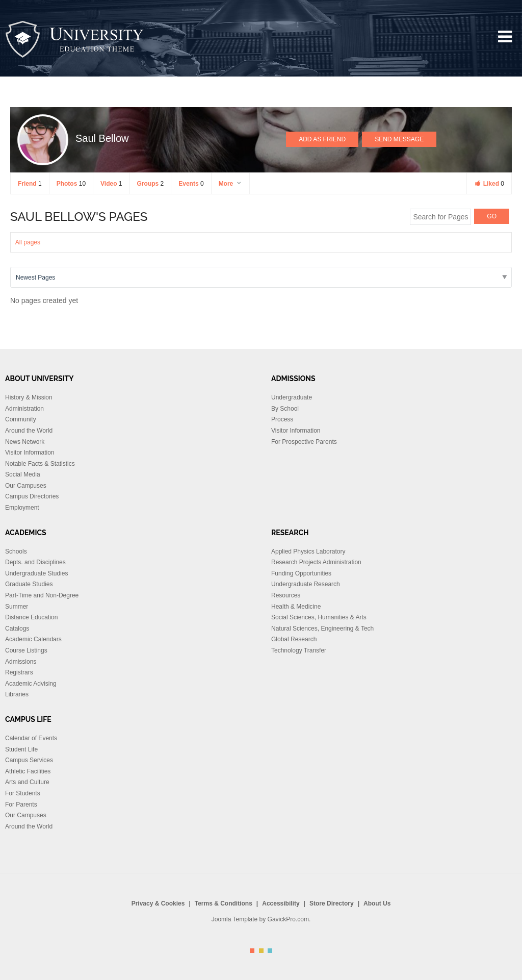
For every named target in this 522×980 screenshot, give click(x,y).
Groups (151, 184)
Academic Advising (31, 684)
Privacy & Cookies (158, 903)
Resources (286, 595)
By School (285, 409)
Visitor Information (30, 453)
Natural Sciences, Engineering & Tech (322, 629)
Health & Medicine (296, 607)
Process (282, 419)
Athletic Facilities (28, 771)
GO (492, 216)
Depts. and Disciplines (35, 562)
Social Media (23, 474)
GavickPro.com (288, 919)
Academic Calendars (33, 639)
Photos (71, 184)
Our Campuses (26, 486)
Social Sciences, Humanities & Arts (319, 617)
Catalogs (17, 629)
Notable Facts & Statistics (40, 464)
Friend (30, 184)
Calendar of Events (31, 738)
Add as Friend (322, 139)
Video (111, 184)
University (75, 40)
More (230, 184)
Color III (270, 951)
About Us (377, 903)
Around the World (29, 431)
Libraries (17, 694)
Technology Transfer (299, 650)
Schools (16, 551)
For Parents (21, 805)
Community (21, 419)
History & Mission (29, 397)
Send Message (399, 139)
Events (191, 184)
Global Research (294, 639)
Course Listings (26, 650)
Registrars (19, 672)
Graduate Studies (29, 584)
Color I (252, 951)
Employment (22, 508)
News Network (25, 442)
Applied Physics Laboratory (308, 551)
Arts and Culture (27, 782)
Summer (17, 607)
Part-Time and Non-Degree (42, 595)
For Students (23, 793)
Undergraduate (292, 397)
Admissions (21, 662)
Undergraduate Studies (36, 573)
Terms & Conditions (224, 903)
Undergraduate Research (306, 584)
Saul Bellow (102, 138)
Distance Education (31, 617)
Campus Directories (32, 496)
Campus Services (29, 760)
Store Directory (332, 903)
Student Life (21, 749)
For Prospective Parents (304, 442)
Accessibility (281, 903)
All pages (28, 242)
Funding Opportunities (301, 573)
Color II (261, 951)
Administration (24, 409)
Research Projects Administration (316, 562)
